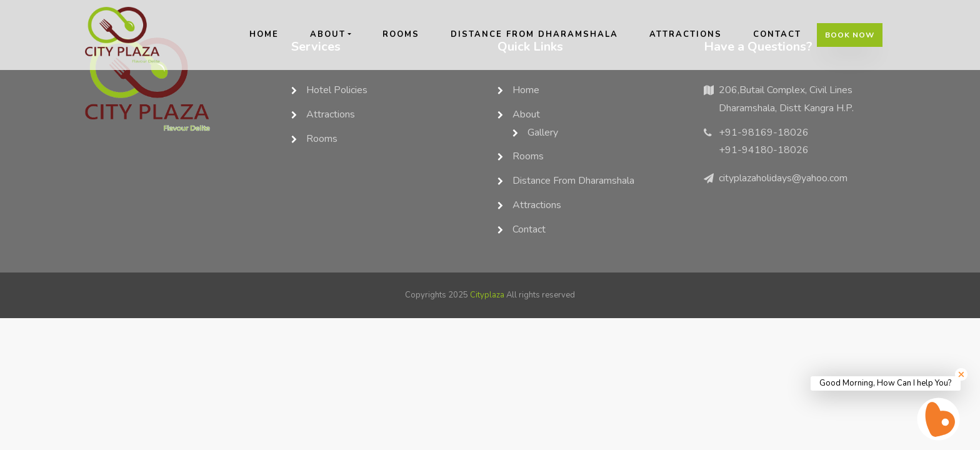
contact (777, 34)
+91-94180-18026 (764, 150)
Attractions (686, 34)
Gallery (543, 132)
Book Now (850, 35)
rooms (401, 34)
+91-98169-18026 (764, 132)
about (328, 34)
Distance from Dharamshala (534, 34)
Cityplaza (487, 295)
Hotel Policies (337, 90)
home (264, 34)
